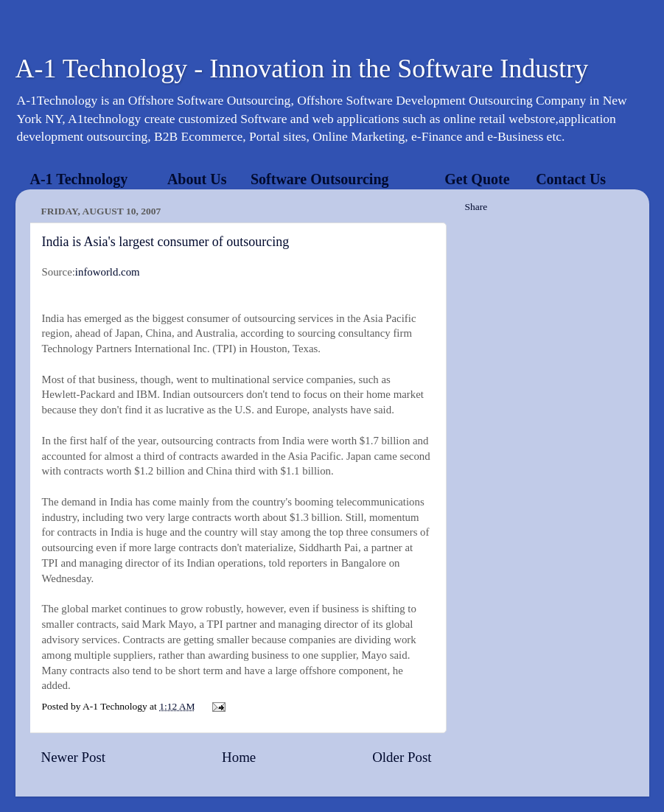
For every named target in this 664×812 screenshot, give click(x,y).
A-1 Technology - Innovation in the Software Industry (302, 69)
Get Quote (477, 179)
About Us (197, 179)
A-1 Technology (79, 179)
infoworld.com (108, 272)
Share (476, 207)
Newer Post (74, 757)
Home (239, 757)
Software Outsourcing (320, 179)
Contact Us (571, 179)
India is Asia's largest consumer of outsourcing (166, 242)
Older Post (402, 757)
